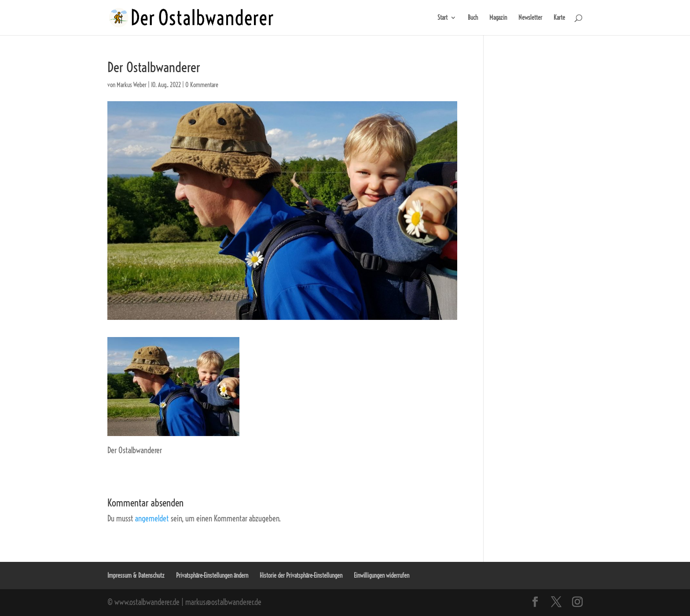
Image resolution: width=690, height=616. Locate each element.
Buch (473, 18)
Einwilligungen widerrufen (382, 576)
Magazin (498, 18)
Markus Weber (132, 85)
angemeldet (152, 519)
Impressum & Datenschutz (136, 576)
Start (442, 18)
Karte (559, 18)
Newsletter (530, 18)
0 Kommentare (202, 85)
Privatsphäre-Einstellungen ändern (212, 576)
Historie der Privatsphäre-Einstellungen (301, 576)
